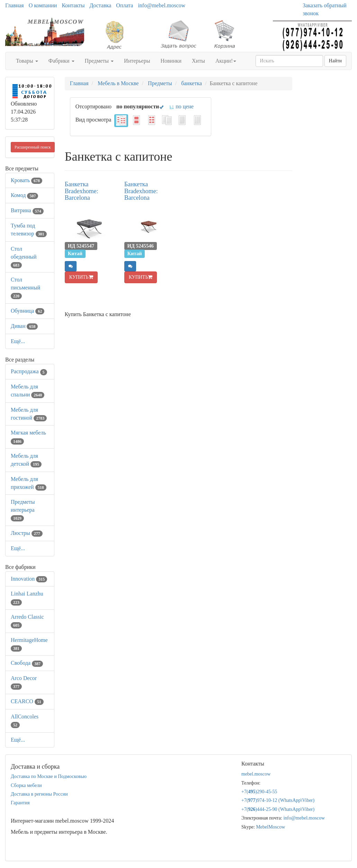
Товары (27, 61)
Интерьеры (137, 61)
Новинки (171, 61)
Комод (24, 195)
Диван (24, 326)
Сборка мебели (26, 785)
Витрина (27, 210)
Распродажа (29, 371)
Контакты (73, 5)
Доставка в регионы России (39, 794)
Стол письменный (25, 288)
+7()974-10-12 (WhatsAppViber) (278, 800)
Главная (15, 5)
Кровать (26, 180)
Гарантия (20, 803)
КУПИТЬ (81, 277)
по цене (181, 106)
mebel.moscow (256, 774)
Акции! (226, 61)
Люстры (27, 533)
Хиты (198, 61)
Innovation (29, 579)
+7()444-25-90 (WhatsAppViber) (278, 809)
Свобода (27, 663)
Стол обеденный (24, 257)
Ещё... (18, 341)
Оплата (124, 5)
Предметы (99, 61)
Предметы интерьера (23, 510)
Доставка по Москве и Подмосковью (49, 776)
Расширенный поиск (33, 147)
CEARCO (27, 701)
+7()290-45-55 (259, 792)
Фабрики (61, 61)
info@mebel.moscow (162, 5)
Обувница (28, 311)
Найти (335, 61)
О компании (43, 5)
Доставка (100, 5)
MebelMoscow (270, 827)
